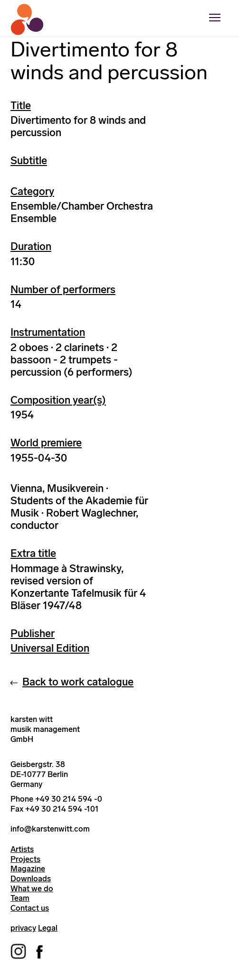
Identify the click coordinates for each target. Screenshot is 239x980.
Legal (48, 928)
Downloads (31, 878)
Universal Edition (50, 648)
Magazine (28, 869)
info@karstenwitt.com (50, 829)
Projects (25, 859)
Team (20, 898)
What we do (32, 888)
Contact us (30, 908)
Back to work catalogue (78, 682)
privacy (23, 928)
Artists (22, 849)
